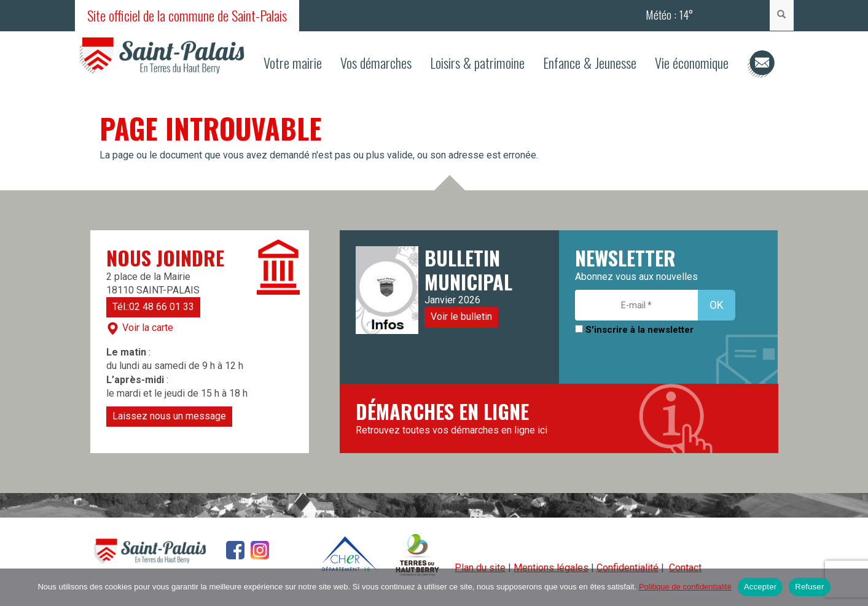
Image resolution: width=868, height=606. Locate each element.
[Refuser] (853, 587)
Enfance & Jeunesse (590, 62)
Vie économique (692, 62)
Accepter (760, 587)
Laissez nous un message (169, 416)
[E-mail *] (636, 305)
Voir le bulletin (461, 317)
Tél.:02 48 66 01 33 (153, 307)
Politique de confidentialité (685, 587)
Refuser (809, 587)
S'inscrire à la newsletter (634, 330)
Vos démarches (376, 62)
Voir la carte (140, 328)
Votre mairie (293, 62)
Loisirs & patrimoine (477, 62)
